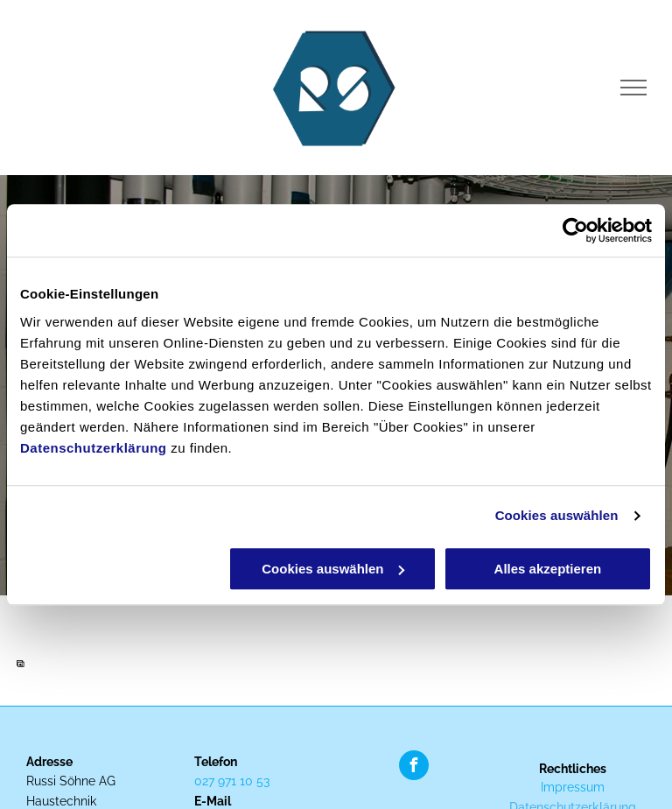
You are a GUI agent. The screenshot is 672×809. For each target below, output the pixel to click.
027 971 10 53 (232, 781)
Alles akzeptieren (548, 569)
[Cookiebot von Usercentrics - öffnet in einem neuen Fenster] (575, 230)
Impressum (573, 787)
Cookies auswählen (557, 515)
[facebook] (414, 767)
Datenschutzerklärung (94, 448)
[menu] (633, 88)
